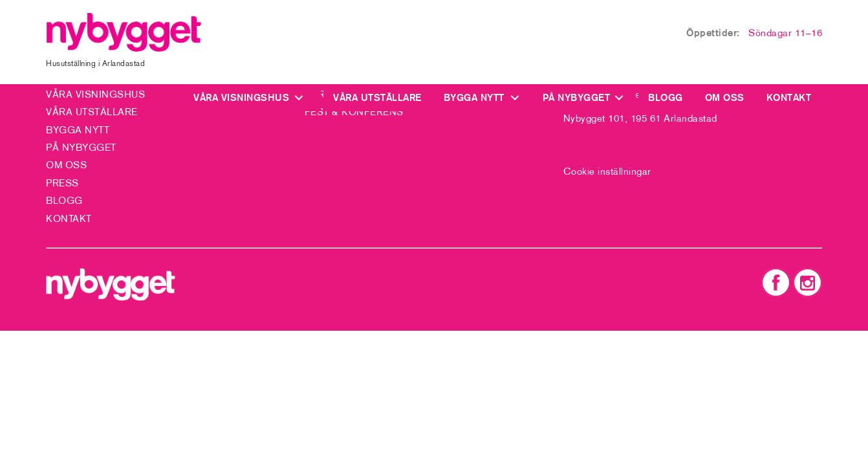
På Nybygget (577, 97)
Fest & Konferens (354, 112)
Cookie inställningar (607, 171)
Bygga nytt (474, 97)
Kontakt (789, 97)
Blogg (666, 97)
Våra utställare (377, 97)
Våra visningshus (244, 97)
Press (62, 183)
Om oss (725, 97)
